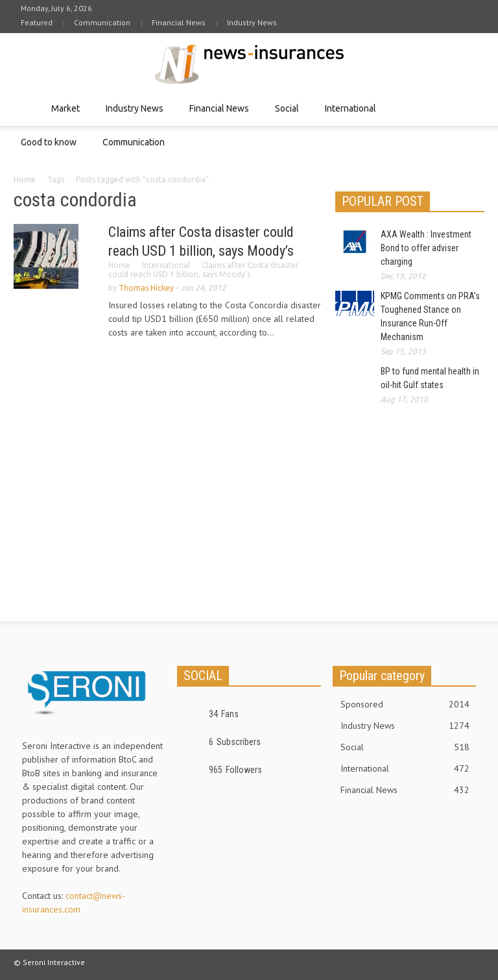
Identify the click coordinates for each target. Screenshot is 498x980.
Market (67, 115)
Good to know (51, 148)
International (352, 115)
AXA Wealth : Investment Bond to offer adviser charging (426, 248)
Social (289, 115)
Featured (37, 22)
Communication (102, 22)
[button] (471, 108)
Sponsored (405, 704)
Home (25, 179)
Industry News (252, 22)
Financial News (179, 22)
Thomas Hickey (146, 288)
